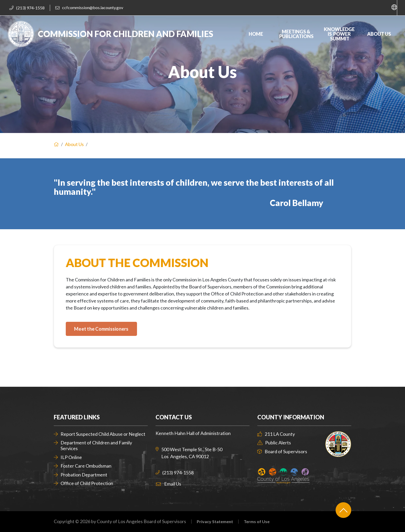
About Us (74, 144)
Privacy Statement (215, 522)
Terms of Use (257, 522)
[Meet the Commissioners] (101, 329)
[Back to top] (343, 510)
